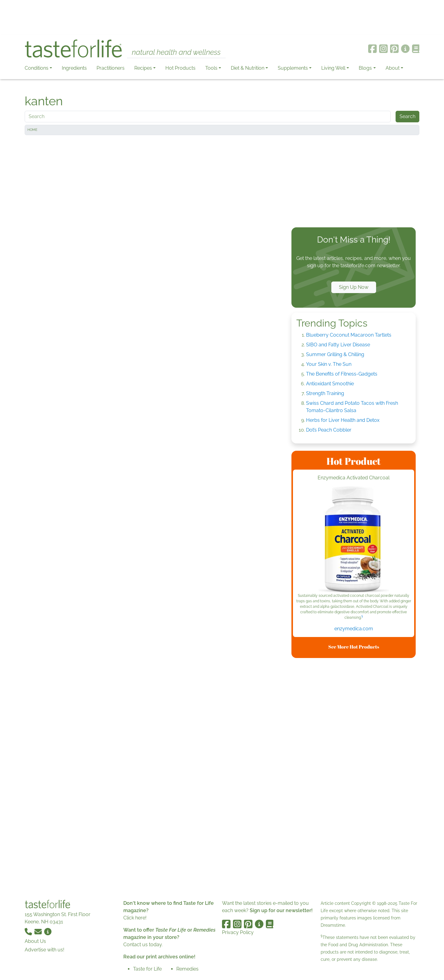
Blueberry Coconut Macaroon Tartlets (349, 335)
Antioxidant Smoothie (330, 384)
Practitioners (111, 68)
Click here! (135, 918)
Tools (211, 68)
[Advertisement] (222, 18)
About (393, 68)
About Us (35, 941)
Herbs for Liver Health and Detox (343, 420)
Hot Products (180, 68)
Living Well (333, 68)
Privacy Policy (238, 932)
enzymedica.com (354, 629)
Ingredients (74, 68)
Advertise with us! (44, 950)
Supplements (293, 68)
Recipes (143, 68)
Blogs (365, 68)
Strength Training (325, 393)
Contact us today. (143, 945)
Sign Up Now (354, 287)
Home (32, 130)
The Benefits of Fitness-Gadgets (342, 374)
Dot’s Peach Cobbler (329, 430)
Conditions (37, 68)
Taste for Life (147, 969)
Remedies (187, 969)
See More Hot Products (354, 647)
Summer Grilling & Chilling (335, 354)
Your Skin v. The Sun (329, 364)
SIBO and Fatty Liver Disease (338, 345)
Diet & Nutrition (248, 68)
